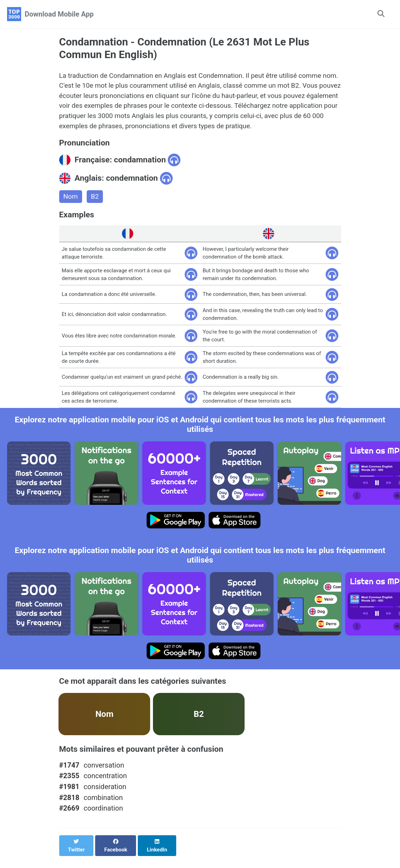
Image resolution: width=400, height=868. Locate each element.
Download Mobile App (59, 14)
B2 (96, 201)
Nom (71, 201)
